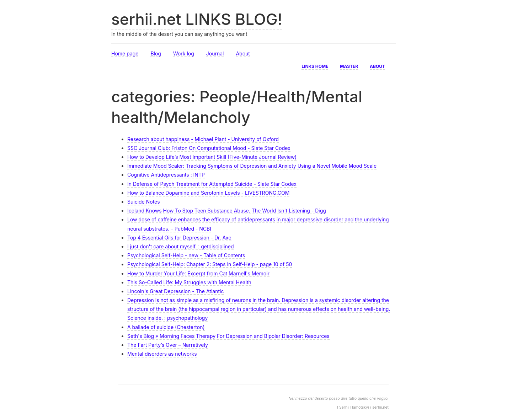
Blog (156, 53)
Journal (215, 53)
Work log (184, 53)
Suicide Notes (144, 202)
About (243, 53)
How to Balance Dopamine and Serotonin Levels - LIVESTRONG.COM (208, 193)
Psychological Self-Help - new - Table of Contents (186, 255)
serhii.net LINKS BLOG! (197, 19)
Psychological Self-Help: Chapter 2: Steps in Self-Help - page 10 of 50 (210, 264)
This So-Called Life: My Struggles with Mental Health (189, 282)
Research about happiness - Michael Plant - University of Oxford (203, 139)
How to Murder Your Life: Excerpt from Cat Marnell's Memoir (198, 273)
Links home (315, 66)
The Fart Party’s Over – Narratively (168, 345)
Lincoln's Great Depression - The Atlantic (175, 291)
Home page (125, 53)
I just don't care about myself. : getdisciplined (180, 246)
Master (349, 66)
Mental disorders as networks (162, 354)
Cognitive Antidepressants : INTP (166, 175)
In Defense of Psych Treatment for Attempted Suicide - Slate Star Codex (212, 184)
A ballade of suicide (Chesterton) (166, 327)
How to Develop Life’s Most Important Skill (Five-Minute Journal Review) (212, 157)
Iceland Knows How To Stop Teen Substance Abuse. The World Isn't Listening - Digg (227, 211)
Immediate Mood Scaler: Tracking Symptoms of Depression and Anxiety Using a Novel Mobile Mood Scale (252, 166)
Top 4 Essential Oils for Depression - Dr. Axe (179, 238)
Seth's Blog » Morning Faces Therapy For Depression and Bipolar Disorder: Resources (228, 336)
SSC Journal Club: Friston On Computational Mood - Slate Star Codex (209, 148)
